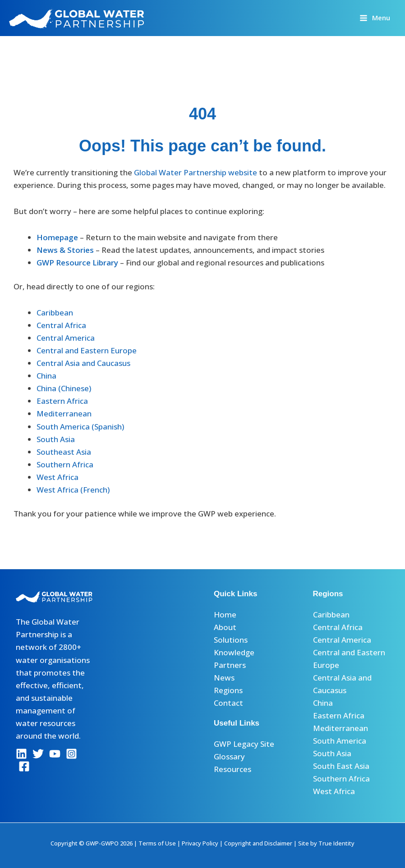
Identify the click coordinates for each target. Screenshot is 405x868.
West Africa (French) (73, 490)
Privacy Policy (200, 843)
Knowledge (234, 652)
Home (225, 614)
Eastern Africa (62, 401)
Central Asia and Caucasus (83, 363)
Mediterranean (64, 413)
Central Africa (61, 325)
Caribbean (55, 313)
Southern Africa (65, 464)
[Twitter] (38, 754)
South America (340, 741)
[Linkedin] (21, 754)
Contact (228, 703)
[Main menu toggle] (375, 18)
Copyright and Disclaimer (258, 843)
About (225, 627)
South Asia (56, 439)
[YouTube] (55, 754)
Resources (232, 769)
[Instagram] (71, 754)
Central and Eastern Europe (87, 350)
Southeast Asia (64, 452)
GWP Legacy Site (244, 744)
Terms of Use (157, 843)
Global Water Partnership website (196, 172)
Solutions (231, 640)
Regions (228, 690)
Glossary (229, 756)
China (46, 376)
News (224, 678)
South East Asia (341, 766)
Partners (230, 665)
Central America (66, 338)
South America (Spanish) (80, 427)
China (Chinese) (64, 388)
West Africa (58, 477)
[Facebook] (24, 766)
